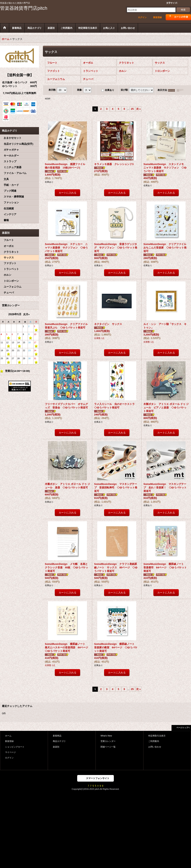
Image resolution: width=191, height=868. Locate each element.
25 (132, 109)
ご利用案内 (154, 741)
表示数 (52, 90)
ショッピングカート (15, 747)
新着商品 (57, 736)
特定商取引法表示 (157, 736)
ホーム (8, 736)
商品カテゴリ (59, 741)
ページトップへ (183, 728)
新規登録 (157, 17)
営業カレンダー (108, 741)
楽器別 (56, 747)
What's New (106, 736)
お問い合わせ (155, 747)
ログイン (142, 17)
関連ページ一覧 (108, 747)
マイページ (10, 752)
